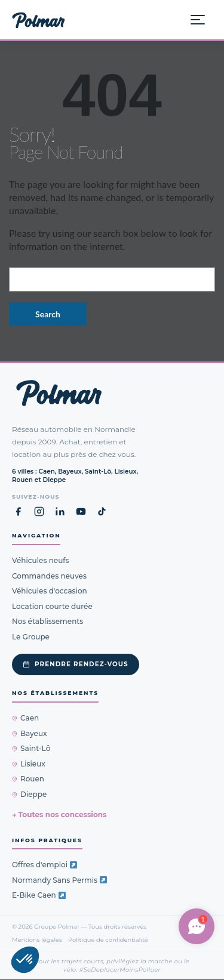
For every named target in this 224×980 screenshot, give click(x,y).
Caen (25, 718)
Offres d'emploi (45, 865)
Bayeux (30, 733)
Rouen (28, 779)
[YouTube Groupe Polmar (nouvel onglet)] (81, 512)
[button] (25, 960)
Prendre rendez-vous (76, 665)
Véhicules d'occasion (50, 591)
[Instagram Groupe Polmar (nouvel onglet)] (39, 512)
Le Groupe (31, 637)
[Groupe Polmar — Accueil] (39, 20)
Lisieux (29, 764)
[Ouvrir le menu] (202, 20)
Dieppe (29, 794)
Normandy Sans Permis (59, 880)
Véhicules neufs (41, 561)
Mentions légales (37, 939)
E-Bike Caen (39, 896)
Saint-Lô (31, 749)
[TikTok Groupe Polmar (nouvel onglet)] (102, 512)
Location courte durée (52, 606)
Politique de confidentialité (108, 939)
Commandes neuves (49, 576)
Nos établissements (47, 622)
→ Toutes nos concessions (59, 815)
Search (48, 314)
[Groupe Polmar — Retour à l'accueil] (59, 393)
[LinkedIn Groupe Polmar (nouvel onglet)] (60, 512)
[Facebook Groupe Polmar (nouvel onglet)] (18, 512)
